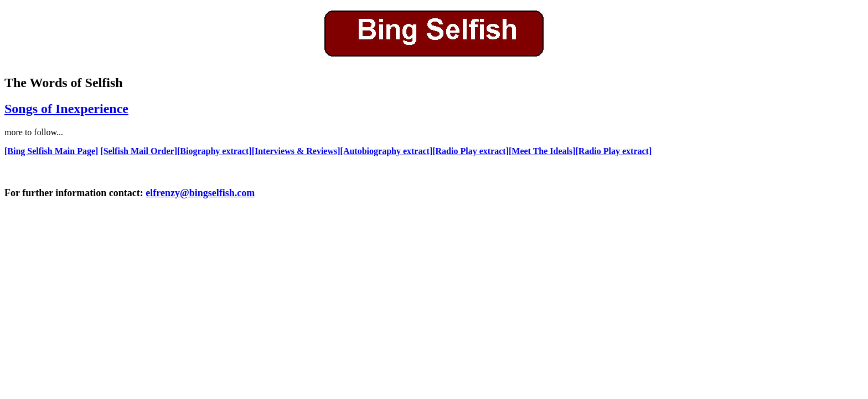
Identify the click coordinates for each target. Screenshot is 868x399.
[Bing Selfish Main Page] (51, 151)
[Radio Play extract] (471, 151)
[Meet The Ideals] (542, 151)
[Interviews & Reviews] (296, 151)
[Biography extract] (215, 151)
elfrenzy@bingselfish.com (200, 193)
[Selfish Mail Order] (139, 151)
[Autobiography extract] (387, 151)
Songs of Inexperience (66, 109)
